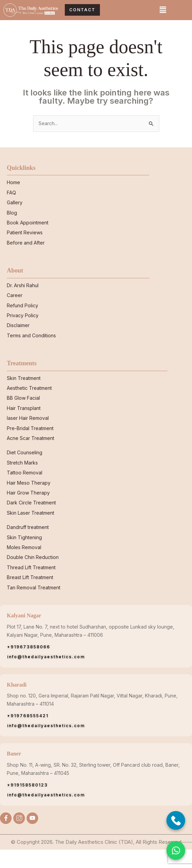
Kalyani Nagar (26, 634)
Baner (15, 772)
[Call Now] (176, 820)
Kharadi (18, 703)
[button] (163, 10)
